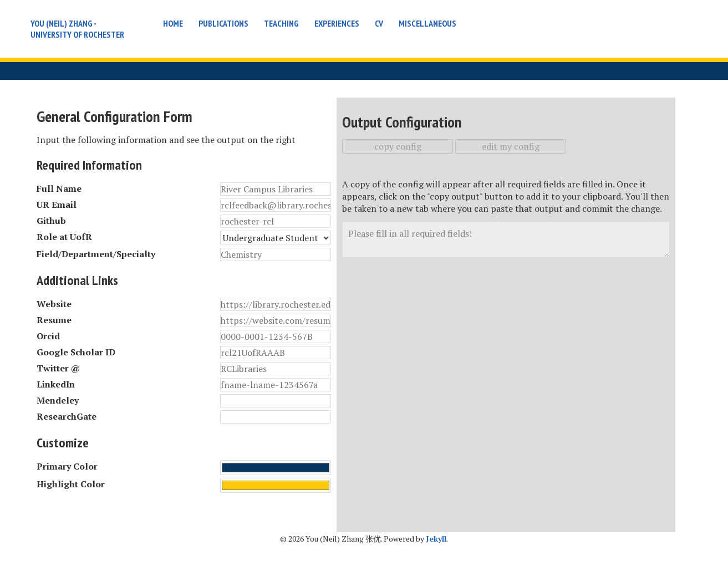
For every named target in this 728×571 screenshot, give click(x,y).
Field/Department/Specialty (96, 254)
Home (173, 23)
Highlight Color (71, 484)
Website (54, 304)
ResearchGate (67, 416)
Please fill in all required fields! (506, 239)
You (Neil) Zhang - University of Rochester (77, 29)
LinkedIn (56, 384)
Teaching (281, 23)
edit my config (511, 146)
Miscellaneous (427, 23)
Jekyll (436, 539)
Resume (54, 320)
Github (51, 221)
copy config (398, 146)
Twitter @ (58, 368)
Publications (223, 23)
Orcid (48, 336)
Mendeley (58, 400)
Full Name (59, 188)
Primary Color (67, 466)
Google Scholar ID (76, 352)
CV (379, 23)
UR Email (57, 205)
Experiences (337, 23)
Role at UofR (64, 237)
